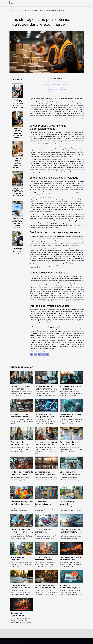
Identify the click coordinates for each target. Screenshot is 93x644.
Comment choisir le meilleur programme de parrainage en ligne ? (46, 389)
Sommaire (57, 79)
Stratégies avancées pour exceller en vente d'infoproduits (70, 474)
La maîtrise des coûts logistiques (56, 89)
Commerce (19, 10)
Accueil (12, 10)
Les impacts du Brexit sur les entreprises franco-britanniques (20, 389)
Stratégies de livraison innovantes (56, 92)
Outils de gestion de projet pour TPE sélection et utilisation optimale (70, 446)
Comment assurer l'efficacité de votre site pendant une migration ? (18, 133)
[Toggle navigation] (12, 3)
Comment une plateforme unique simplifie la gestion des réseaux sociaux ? (18, 223)
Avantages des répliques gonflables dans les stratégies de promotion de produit (22, 505)
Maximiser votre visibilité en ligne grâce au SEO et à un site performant (18, 104)
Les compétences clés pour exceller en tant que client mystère (22, 532)
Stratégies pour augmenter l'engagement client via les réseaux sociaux (70, 505)
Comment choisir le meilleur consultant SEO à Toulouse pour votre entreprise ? (21, 418)
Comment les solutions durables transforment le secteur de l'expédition (71, 532)
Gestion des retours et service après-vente (56, 87)
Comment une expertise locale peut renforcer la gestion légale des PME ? (18, 193)
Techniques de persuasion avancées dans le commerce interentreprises (20, 446)
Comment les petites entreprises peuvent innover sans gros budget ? (18, 163)
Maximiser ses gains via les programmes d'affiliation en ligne (70, 389)
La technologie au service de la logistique (56, 84)
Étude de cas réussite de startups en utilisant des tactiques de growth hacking (22, 475)
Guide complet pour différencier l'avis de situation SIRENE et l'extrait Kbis (44, 561)
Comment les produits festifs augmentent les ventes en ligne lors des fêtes (46, 589)
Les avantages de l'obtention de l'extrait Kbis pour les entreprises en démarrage (22, 589)
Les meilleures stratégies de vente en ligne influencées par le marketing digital (71, 561)
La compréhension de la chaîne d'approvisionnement (56, 82)
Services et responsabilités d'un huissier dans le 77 (18, 251)
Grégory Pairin (76, 169)
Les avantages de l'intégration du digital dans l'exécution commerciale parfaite (45, 418)
